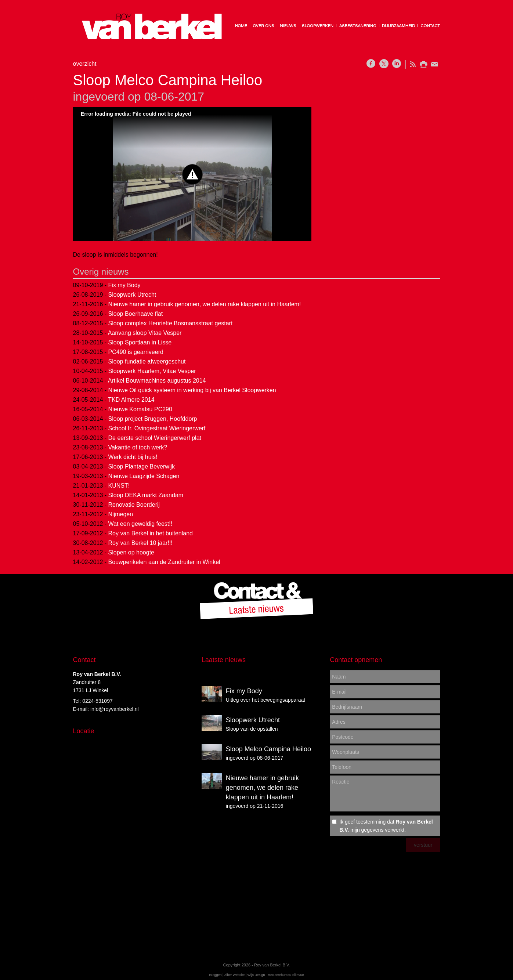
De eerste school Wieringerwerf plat (155, 438)
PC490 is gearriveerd (136, 352)
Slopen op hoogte (131, 552)
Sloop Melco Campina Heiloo (268, 749)
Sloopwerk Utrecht (132, 295)
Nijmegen (121, 514)
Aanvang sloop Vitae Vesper (145, 333)
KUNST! (119, 486)
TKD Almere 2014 (131, 400)
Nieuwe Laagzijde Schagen (144, 476)
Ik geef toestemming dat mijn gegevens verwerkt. (386, 826)
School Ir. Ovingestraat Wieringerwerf (157, 428)
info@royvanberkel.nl (115, 709)
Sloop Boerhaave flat (136, 314)
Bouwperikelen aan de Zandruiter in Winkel (164, 562)
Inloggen (215, 975)
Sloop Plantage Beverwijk (142, 467)
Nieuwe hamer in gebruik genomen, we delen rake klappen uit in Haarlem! (205, 304)
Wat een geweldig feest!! (140, 524)
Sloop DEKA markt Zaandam (146, 495)
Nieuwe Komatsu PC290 (140, 409)
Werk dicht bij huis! (133, 457)
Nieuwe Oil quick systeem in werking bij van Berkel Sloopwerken (192, 390)
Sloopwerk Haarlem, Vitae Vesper (152, 371)
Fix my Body (124, 285)
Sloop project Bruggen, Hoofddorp (153, 419)
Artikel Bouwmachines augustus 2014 (157, 381)
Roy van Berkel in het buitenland (151, 533)
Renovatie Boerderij (134, 505)
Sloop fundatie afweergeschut (147, 361)
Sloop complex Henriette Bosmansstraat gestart (171, 323)
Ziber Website (234, 975)
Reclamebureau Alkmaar (286, 975)
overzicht (85, 64)
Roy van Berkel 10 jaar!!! (140, 543)
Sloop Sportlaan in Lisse (140, 342)
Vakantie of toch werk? (138, 447)
